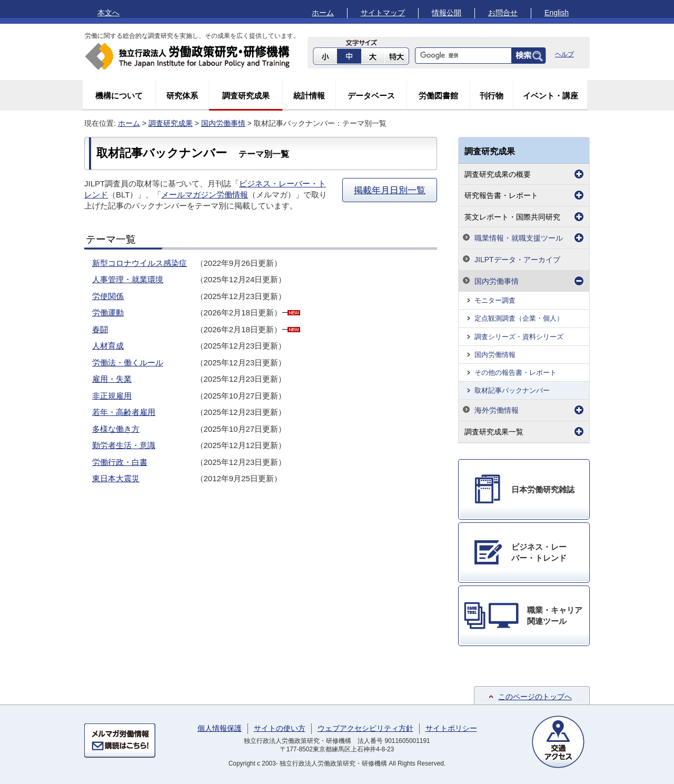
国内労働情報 (495, 355)
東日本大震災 (116, 478)
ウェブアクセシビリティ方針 (365, 728)
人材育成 (108, 346)
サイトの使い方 (280, 728)
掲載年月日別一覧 (390, 190)
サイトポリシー (451, 728)
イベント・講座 (551, 96)
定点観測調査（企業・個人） (519, 318)
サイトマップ (383, 13)
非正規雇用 (112, 396)
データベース (371, 96)
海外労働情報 (497, 410)
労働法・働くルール (128, 363)
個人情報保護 (220, 728)
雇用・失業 (112, 379)
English (557, 13)
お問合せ (503, 13)
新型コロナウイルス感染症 (140, 263)
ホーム (323, 13)
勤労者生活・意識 (124, 445)
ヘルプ (564, 54)
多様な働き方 (116, 429)
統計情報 (309, 96)
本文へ (108, 13)
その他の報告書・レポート (516, 373)
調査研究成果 (246, 96)
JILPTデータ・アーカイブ (517, 260)
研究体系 (182, 96)
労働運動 (108, 312)
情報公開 (447, 13)
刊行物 (492, 96)
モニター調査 (495, 300)
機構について (119, 96)
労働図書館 (438, 96)
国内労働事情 (223, 123)
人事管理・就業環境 (128, 279)
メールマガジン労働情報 (205, 195)
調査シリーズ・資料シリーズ (519, 337)
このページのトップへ (535, 697)
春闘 (100, 329)
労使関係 (108, 296)
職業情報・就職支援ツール (519, 238)
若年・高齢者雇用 (124, 412)
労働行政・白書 (120, 462)
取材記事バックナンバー (512, 390)
